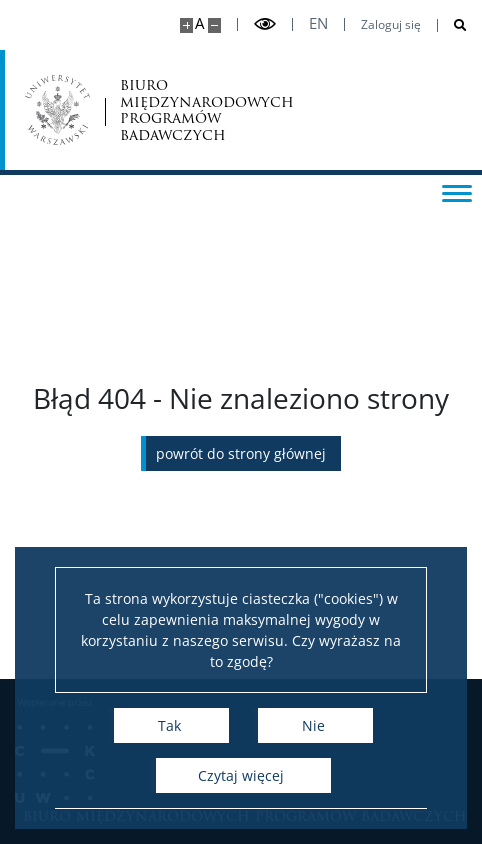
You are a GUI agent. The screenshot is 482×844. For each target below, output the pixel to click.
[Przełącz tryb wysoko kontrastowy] (265, 24)
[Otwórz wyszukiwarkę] (452, 25)
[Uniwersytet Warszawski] (57, 110)
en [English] (318, 23)
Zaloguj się (391, 25)
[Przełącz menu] (457, 192)
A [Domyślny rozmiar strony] (199, 23)
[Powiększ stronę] (186, 25)
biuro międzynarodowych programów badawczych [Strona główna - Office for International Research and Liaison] (207, 110)
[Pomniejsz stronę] (214, 25)
